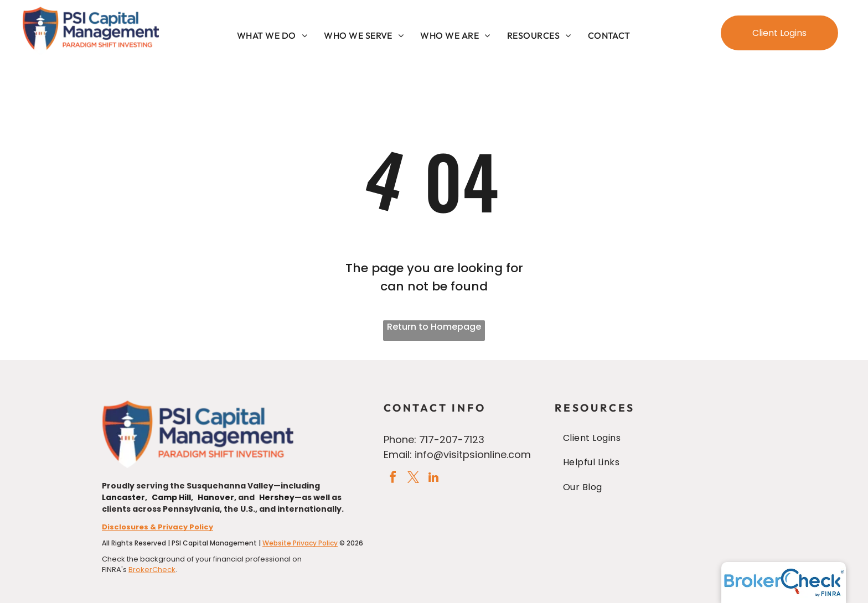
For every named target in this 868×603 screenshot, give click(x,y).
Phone (399, 440)
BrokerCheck (152, 570)
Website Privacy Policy (300, 543)
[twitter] (413, 479)
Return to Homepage (434, 327)
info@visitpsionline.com (473, 454)
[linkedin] (433, 479)
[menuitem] (272, 35)
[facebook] (392, 479)
